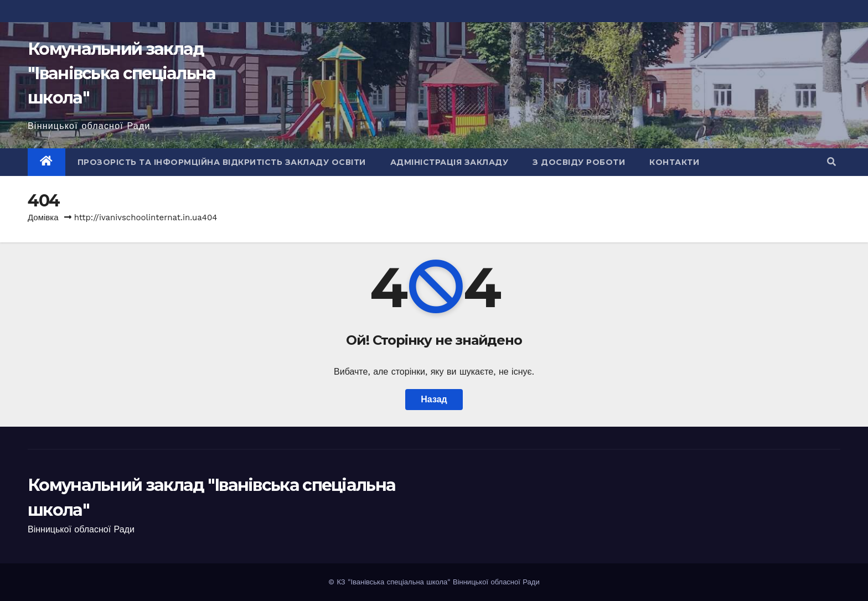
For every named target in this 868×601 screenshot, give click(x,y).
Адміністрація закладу (449, 162)
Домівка (43, 217)
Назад (434, 399)
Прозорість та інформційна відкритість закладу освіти (222, 162)
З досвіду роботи (579, 162)
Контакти (674, 162)
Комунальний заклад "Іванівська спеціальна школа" (122, 73)
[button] (831, 162)
